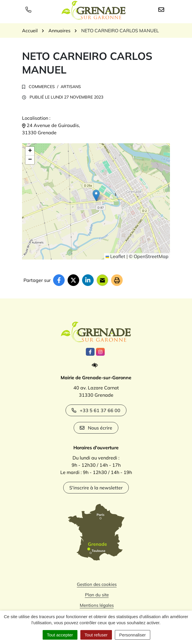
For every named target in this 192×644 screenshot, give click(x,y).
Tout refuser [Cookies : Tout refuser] (96, 635)
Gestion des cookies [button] (97, 584)
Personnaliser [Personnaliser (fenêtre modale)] (133, 635)
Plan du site (97, 595)
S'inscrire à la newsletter (96, 488)
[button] (96, 195)
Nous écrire (96, 428)
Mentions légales (97, 605)
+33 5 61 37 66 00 (96, 410)
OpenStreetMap (151, 256)
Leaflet (115, 256)
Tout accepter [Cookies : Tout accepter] (60, 635)
